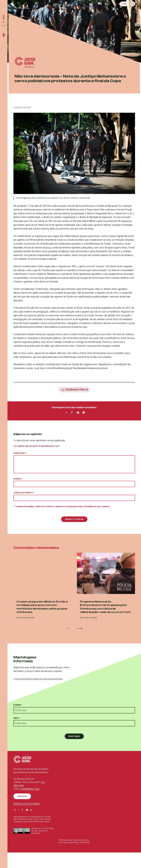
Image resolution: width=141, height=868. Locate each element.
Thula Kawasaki (85, 842)
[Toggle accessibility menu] (4, 35)
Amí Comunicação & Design (70, 842)
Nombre (18, 479)
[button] (79, 629)
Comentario (20, 453)
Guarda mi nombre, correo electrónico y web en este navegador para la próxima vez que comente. (63, 507)
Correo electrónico (24, 493)
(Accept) (47, 822)
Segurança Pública (77, 390)
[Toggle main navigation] (4, 19)
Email (17, 718)
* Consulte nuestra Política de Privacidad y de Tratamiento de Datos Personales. (38, 679)
